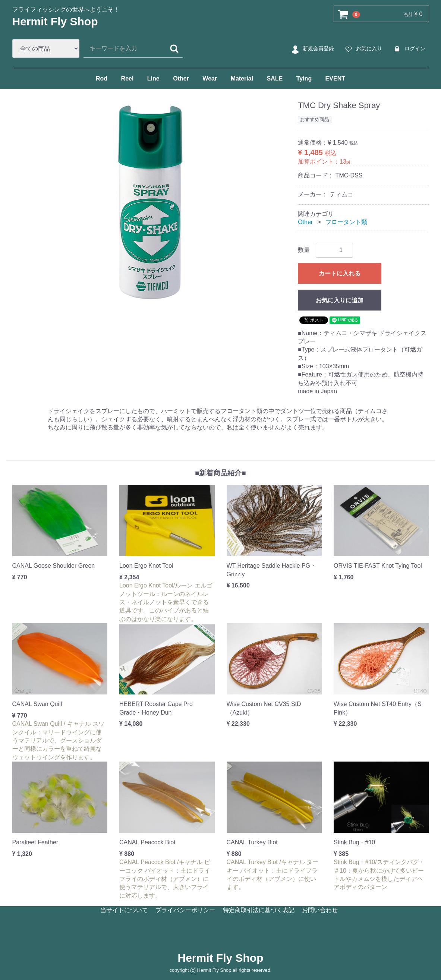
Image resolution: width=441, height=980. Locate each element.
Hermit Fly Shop (55, 21)
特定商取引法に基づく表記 (259, 910)
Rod (102, 78)
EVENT (335, 78)
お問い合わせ (320, 910)
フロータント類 (346, 222)
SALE (275, 78)
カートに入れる (340, 273)
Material (242, 78)
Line (153, 78)
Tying (304, 78)
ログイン (408, 49)
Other (181, 78)
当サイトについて (124, 910)
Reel (127, 78)
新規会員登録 (312, 49)
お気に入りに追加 (340, 300)
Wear (210, 78)
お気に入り (363, 49)
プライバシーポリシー (185, 910)
